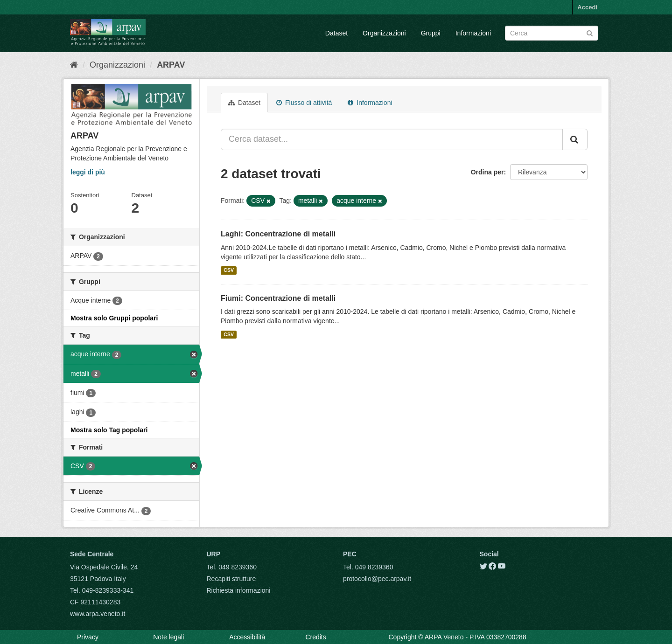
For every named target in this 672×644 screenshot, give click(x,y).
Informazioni (473, 33)
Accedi (587, 7)
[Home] (74, 65)
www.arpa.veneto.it (98, 614)
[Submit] (590, 32)
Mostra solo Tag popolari (109, 430)
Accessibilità (247, 637)
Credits (315, 637)
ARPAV (171, 65)
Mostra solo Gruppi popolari (114, 318)
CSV (229, 270)
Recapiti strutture (231, 579)
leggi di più (88, 172)
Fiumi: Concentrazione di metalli (278, 298)
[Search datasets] (552, 33)
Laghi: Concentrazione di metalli (278, 234)
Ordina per (487, 172)
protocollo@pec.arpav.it (377, 579)
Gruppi (431, 33)
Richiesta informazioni (239, 590)
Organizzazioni (384, 33)
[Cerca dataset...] (392, 139)
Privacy (88, 637)
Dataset (336, 33)
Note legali (168, 637)
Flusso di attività (304, 103)
